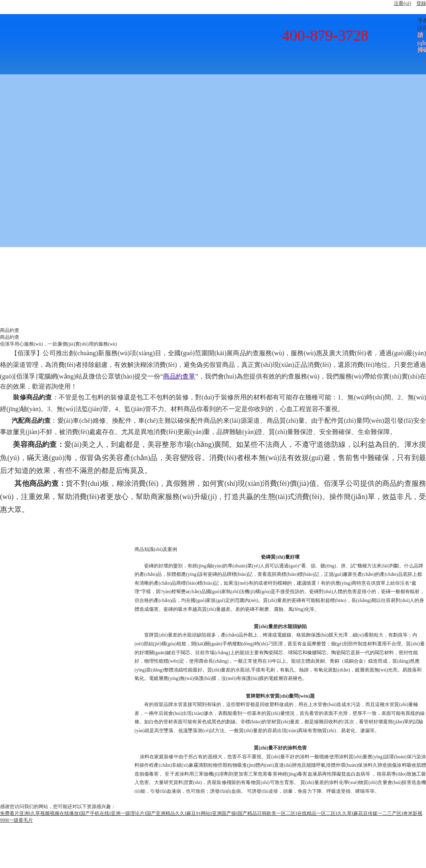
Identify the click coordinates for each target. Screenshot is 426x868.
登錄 (421, 3)
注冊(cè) (403, 3)
